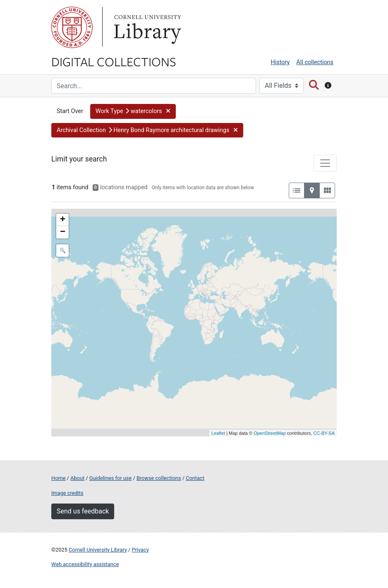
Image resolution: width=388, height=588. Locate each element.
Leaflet (218, 433)
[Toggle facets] (325, 163)
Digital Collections (114, 61)
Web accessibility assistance (85, 564)
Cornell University (72, 27)
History (280, 62)
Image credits (67, 493)
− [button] (63, 232)
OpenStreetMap (270, 433)
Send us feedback (83, 511)
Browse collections (159, 478)
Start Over (70, 111)
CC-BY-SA (324, 433)
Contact (195, 478)
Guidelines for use (110, 478)
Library (146, 27)
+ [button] (63, 220)
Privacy (140, 550)
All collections (315, 62)
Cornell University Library (98, 550)
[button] (133, 111)
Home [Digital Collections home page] (58, 478)
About (77, 478)
